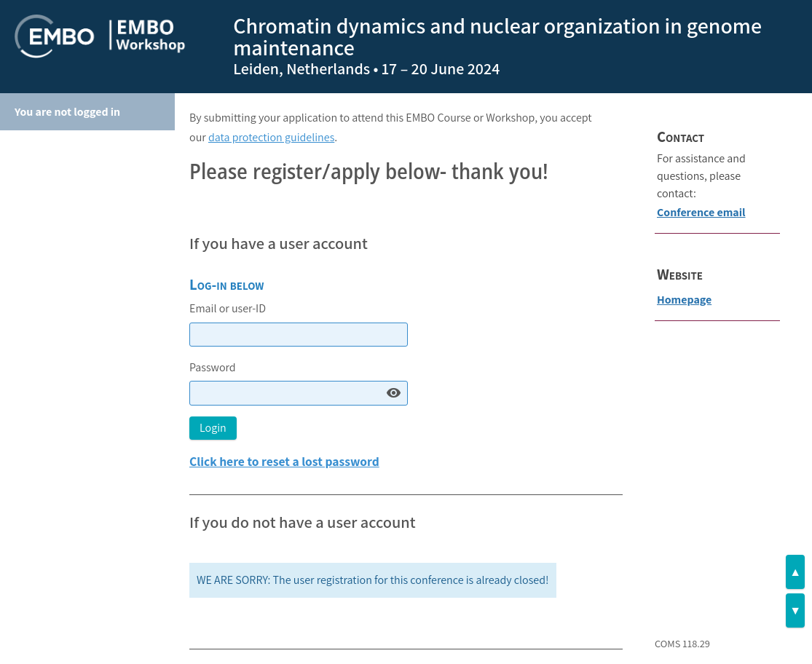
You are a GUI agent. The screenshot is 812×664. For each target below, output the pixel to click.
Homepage (684, 300)
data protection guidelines (271, 137)
